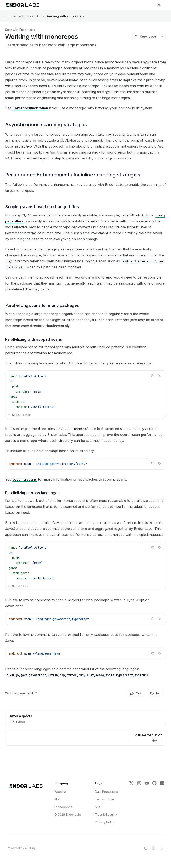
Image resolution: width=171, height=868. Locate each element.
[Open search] (151, 5)
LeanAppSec (63, 807)
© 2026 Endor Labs (68, 815)
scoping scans (25, 479)
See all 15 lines (19, 415)
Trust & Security (106, 815)
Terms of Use (104, 799)
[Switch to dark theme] (161, 848)
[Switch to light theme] (154, 848)
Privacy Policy (105, 822)
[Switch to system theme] (146, 848)
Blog (57, 799)
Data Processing (106, 792)
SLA (98, 807)
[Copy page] (145, 37)
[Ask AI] (160, 376)
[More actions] (165, 5)
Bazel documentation (30, 108)
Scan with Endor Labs (20, 30)
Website (60, 792)
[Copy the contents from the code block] (153, 376)
